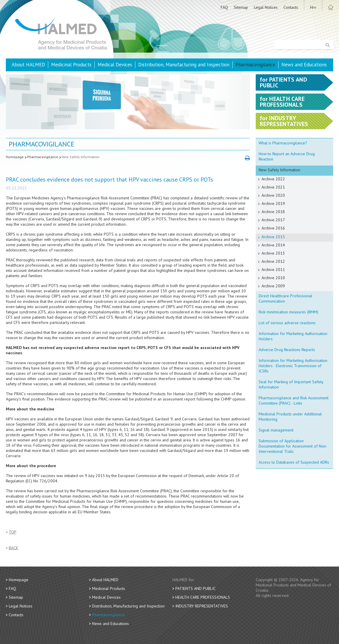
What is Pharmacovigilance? (283, 143)
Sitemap (241, 7)
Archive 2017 (273, 220)
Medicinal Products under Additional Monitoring (290, 417)
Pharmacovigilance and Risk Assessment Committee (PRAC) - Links (294, 400)
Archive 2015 (273, 237)
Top (13, 532)
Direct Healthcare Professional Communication (285, 298)
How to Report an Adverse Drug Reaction (287, 156)
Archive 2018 (273, 212)
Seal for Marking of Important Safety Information (291, 384)
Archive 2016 (273, 228)
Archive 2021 (273, 187)
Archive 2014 (273, 245)
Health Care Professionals (203, 597)
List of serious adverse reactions (287, 323)
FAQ (224, 7)
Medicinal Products (71, 65)
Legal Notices (266, 7)
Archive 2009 (273, 286)
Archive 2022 (273, 179)
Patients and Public (196, 588)
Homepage (15, 157)
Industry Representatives (202, 606)
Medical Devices (115, 65)
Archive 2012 (273, 261)
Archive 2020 (273, 195)
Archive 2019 (273, 203)
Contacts (291, 7)
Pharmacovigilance (255, 65)
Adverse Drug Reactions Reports (287, 350)
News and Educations (304, 65)
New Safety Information (81, 157)
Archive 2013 (273, 253)
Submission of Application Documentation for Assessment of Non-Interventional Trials (293, 446)
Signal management (276, 430)
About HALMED (28, 65)
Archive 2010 (273, 278)
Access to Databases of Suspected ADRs (294, 462)
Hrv (313, 7)
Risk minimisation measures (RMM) (288, 312)
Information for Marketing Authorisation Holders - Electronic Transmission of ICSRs (293, 366)
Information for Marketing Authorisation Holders (293, 336)
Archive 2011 (273, 270)
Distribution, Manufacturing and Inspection (184, 65)
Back (13, 548)
